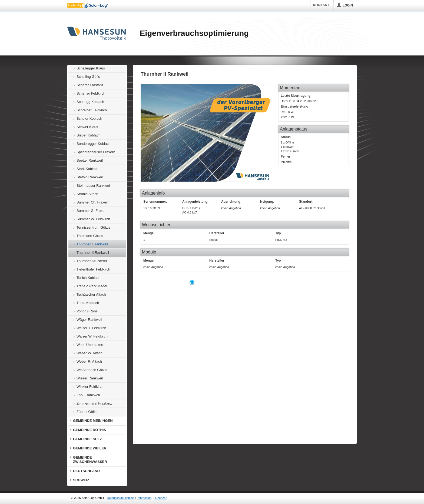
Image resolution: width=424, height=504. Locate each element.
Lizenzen (161, 498)
